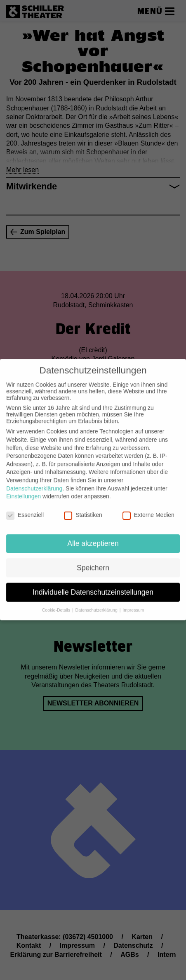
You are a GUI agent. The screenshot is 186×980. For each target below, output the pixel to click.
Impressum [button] (133, 604)
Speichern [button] (93, 562)
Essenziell (25, 509)
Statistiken (83, 509)
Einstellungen (24, 490)
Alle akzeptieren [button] (93, 537)
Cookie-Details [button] (57, 604)
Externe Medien (148, 509)
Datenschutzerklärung (34, 482)
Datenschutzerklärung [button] (97, 604)
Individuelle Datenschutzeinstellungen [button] (93, 586)
